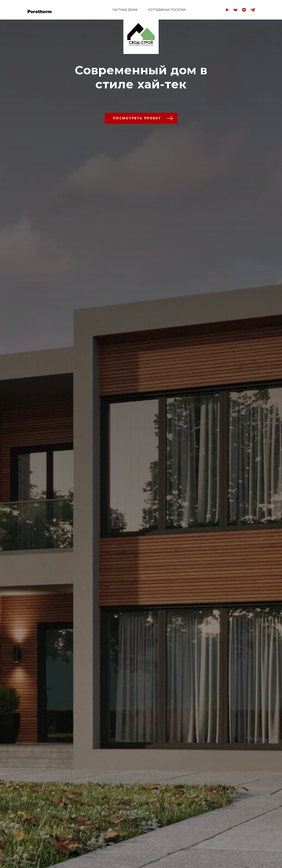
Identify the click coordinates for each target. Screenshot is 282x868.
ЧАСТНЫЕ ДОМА (125, 10)
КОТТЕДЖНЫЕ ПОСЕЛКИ (167, 10)
